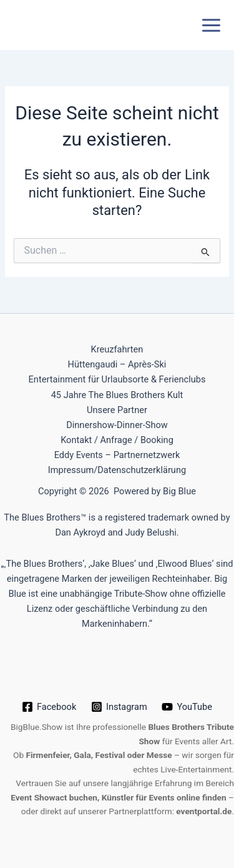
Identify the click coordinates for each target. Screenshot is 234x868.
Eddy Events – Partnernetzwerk (117, 455)
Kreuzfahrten (117, 349)
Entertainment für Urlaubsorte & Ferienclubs (117, 379)
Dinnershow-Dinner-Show (117, 425)
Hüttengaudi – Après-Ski (117, 364)
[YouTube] (187, 707)
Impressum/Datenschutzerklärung (117, 470)
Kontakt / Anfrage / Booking (117, 440)
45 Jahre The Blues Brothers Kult (117, 395)
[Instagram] (119, 707)
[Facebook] (49, 707)
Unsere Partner (117, 410)
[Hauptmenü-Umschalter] (211, 25)
